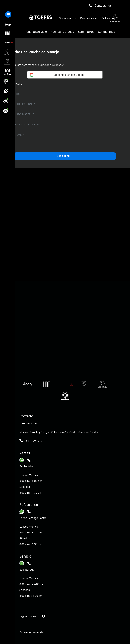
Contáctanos (106, 32)
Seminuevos (86, 32)
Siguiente (65, 156)
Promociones (89, 18)
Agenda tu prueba (62, 32)
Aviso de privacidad (32, 632)
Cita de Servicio (37, 32)
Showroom (68, 18)
